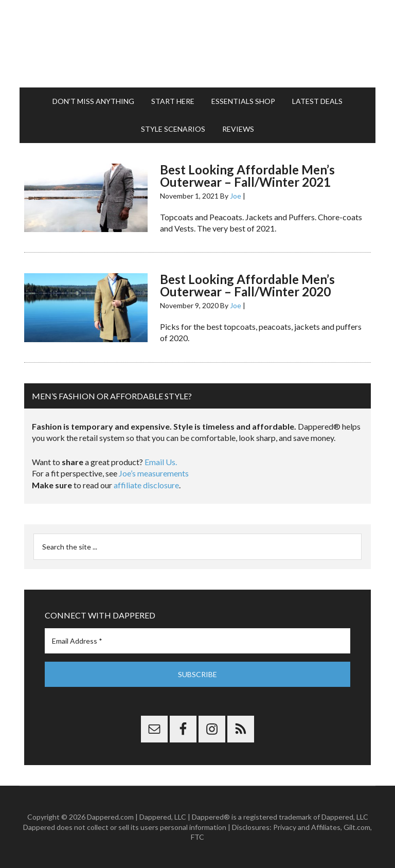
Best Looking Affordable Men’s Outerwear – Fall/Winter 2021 (247, 176)
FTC (197, 837)
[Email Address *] (197, 641)
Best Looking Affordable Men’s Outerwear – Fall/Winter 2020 (247, 285)
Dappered (197, 44)
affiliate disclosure (146, 485)
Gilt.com (357, 827)
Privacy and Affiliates (307, 827)
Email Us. (161, 462)
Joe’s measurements (154, 473)
